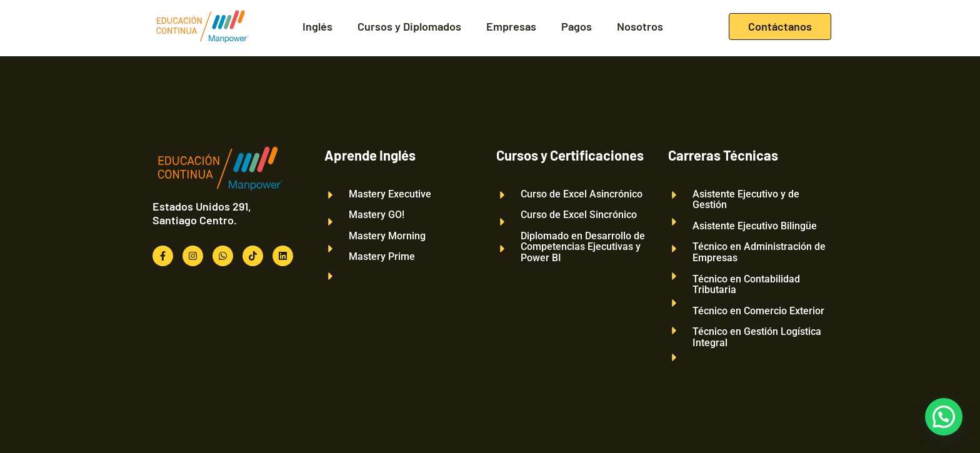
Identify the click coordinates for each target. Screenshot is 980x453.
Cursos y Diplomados (409, 27)
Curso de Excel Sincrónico (579, 215)
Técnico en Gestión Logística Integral (757, 337)
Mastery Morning (387, 236)
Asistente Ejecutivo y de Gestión (746, 200)
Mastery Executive (390, 194)
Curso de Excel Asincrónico (582, 194)
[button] (944, 417)
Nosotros (640, 27)
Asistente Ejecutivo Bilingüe (755, 226)
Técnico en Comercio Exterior (758, 311)
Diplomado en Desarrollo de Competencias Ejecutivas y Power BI (583, 247)
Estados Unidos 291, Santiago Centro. (202, 213)
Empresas (511, 27)
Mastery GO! (377, 215)
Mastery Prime (382, 257)
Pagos (577, 27)
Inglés (317, 27)
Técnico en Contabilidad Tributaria (746, 285)
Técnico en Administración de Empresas (759, 252)
